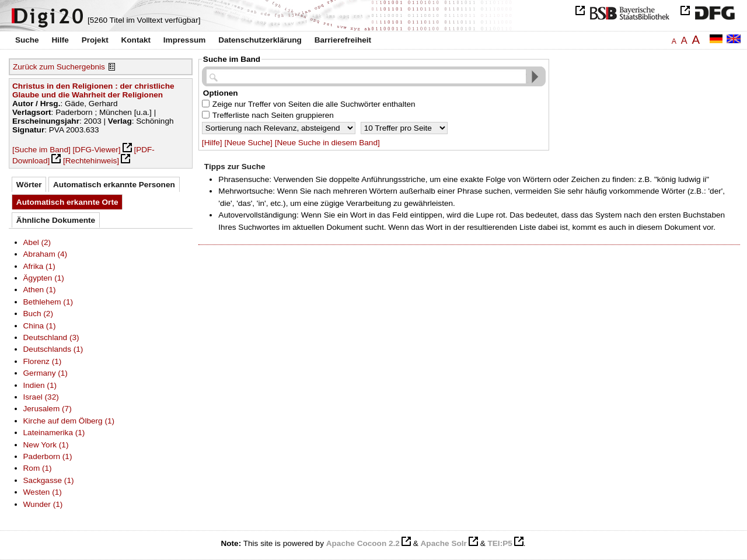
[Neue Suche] (248, 143)
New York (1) (46, 445)
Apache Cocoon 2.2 (363, 543)
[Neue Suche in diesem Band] (327, 143)
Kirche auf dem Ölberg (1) (69, 421)
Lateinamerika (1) (54, 433)
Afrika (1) (39, 266)
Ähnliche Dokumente (56, 220)
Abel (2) (37, 242)
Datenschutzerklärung (260, 40)
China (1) (40, 326)
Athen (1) (40, 290)
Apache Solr (444, 543)
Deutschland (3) (51, 337)
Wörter (29, 185)
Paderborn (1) (48, 456)
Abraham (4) (46, 254)
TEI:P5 (500, 543)
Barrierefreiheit (343, 40)
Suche (27, 40)
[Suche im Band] (41, 150)
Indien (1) (40, 385)
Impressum (185, 40)
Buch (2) (38, 314)
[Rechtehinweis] (91, 161)
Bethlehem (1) (48, 302)
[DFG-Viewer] (97, 150)
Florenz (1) (43, 361)
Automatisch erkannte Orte (67, 202)
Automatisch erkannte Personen (114, 185)
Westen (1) (43, 492)
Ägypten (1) (44, 278)
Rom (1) (38, 468)
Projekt (95, 40)
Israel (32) (41, 397)
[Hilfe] (212, 143)
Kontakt (136, 40)
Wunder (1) (43, 504)
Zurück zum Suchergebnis (59, 67)
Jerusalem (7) (48, 409)
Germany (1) (46, 373)
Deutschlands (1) (53, 349)
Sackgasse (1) (49, 480)
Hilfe (60, 40)
